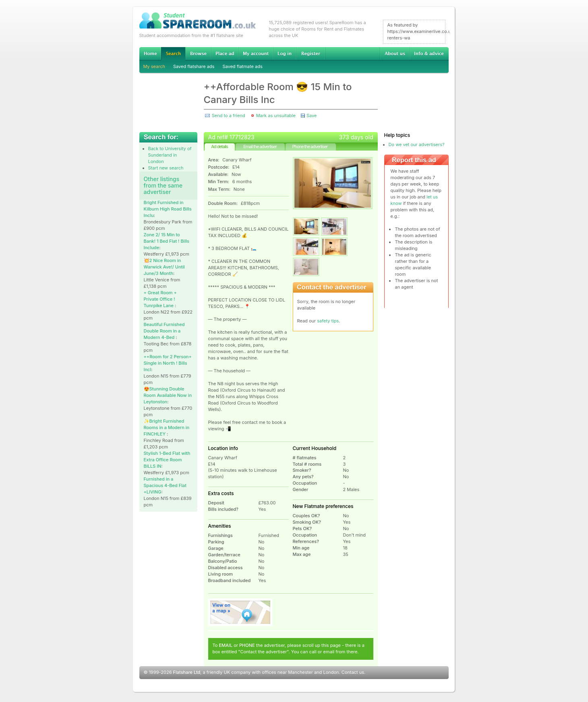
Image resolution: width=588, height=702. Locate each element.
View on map (240, 612)
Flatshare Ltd (187, 672)
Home (150, 54)
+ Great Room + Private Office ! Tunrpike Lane (160, 299)
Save (312, 116)
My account (256, 54)
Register (311, 54)
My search (154, 66)
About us (395, 54)
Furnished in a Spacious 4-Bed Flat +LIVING (165, 485)
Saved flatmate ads (242, 66)
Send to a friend (229, 116)
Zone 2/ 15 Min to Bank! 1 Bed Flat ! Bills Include (167, 241)
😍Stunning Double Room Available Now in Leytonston (168, 395)
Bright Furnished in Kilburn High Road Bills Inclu (168, 209)
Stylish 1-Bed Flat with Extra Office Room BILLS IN (167, 460)
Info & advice (429, 54)
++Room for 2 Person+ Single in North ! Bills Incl (168, 363)
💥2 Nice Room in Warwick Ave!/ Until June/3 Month (164, 267)
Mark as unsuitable (276, 116)
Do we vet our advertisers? (417, 145)
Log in (285, 54)
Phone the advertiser (310, 147)
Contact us (353, 672)
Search (173, 54)
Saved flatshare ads (194, 66)
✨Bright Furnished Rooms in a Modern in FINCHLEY (167, 427)
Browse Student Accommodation (198, 54)
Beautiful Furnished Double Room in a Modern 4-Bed (164, 331)
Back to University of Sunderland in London (170, 155)
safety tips (328, 321)
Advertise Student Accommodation (225, 54)
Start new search (166, 168)
